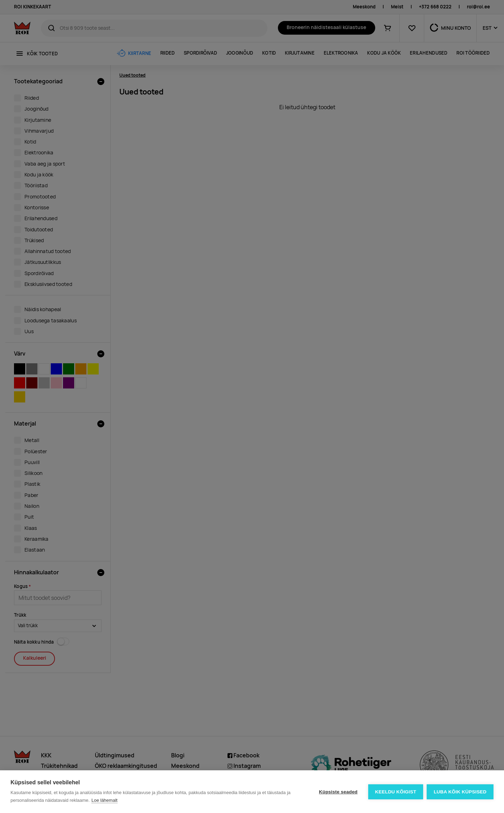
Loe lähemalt (104, 800)
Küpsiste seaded (338, 792)
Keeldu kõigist (396, 792)
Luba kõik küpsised (460, 792)
